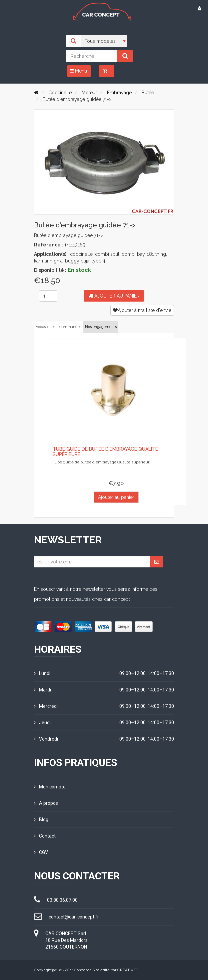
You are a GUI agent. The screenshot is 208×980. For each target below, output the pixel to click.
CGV (41, 852)
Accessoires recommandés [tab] (58, 327)
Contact (45, 836)
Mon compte (50, 787)
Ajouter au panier (114, 296)
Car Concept (78, 970)
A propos (46, 803)
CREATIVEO (128, 970)
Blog (41, 820)
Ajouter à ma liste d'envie (142, 310)
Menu (78, 71)
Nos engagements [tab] (101, 327)
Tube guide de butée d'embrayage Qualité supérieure (105, 452)
